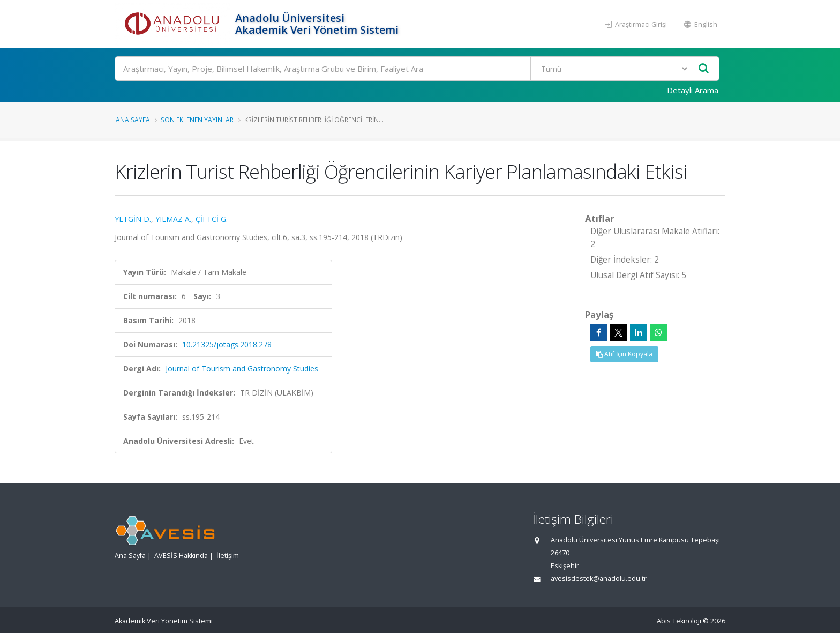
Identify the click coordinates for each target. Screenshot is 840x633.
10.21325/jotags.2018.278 (227, 344)
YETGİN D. (133, 219)
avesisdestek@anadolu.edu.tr (599, 579)
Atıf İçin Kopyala (624, 354)
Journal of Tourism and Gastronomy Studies (242, 368)
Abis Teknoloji (679, 621)
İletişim (228, 556)
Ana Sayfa (133, 120)
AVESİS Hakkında (181, 556)
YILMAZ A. (173, 219)
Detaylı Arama (693, 90)
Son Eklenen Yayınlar (197, 120)
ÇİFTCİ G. (212, 219)
